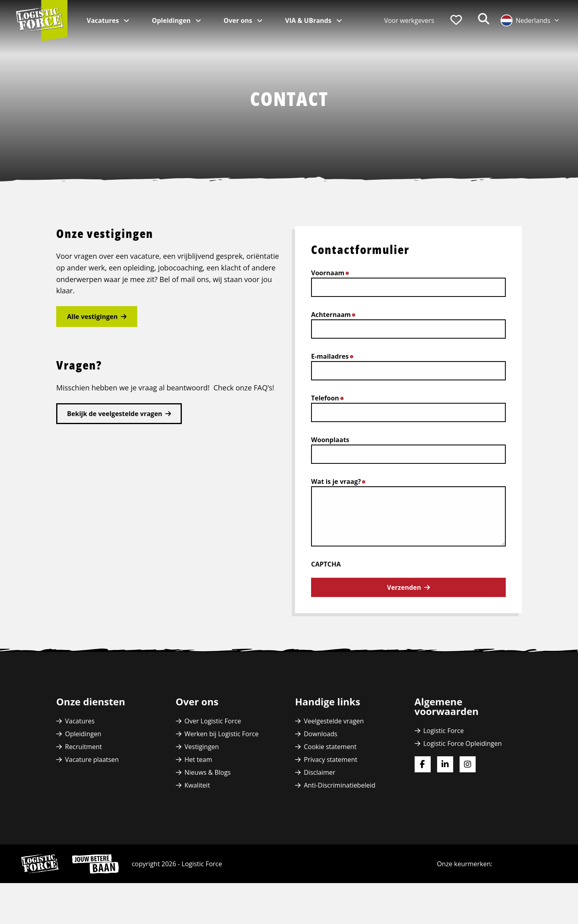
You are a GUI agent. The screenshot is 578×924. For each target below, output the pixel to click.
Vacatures (104, 20)
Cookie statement (330, 747)
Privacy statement (331, 760)
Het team (198, 760)
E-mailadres (334, 356)
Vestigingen (202, 747)
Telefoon (330, 398)
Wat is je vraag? (340, 481)
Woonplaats (330, 440)
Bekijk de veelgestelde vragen (115, 414)
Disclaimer (320, 772)
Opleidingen (172, 20)
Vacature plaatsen (92, 760)
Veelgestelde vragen (334, 721)
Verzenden (404, 587)
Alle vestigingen (92, 317)
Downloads (321, 734)
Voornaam (332, 273)
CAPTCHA (326, 564)
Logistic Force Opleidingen (463, 743)
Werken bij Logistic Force (222, 734)
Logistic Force (444, 731)
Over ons (239, 20)
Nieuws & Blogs (208, 772)
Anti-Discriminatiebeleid (340, 785)
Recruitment (83, 747)
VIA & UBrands (309, 20)
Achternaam (335, 315)
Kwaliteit (197, 785)
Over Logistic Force (213, 721)
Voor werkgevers (409, 20)
